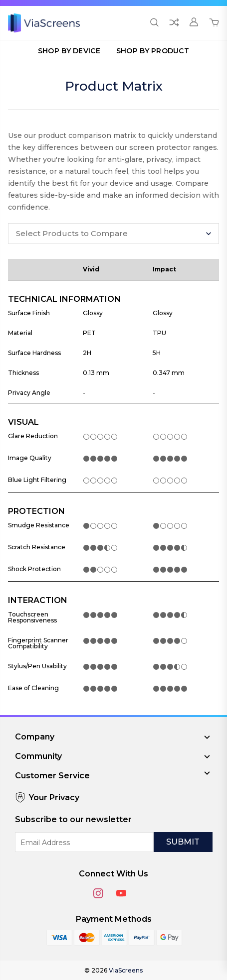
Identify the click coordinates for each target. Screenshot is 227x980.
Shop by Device (69, 51)
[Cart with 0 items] (214, 23)
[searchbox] (105, 234)
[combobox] (113, 234)
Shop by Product (153, 51)
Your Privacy (47, 797)
